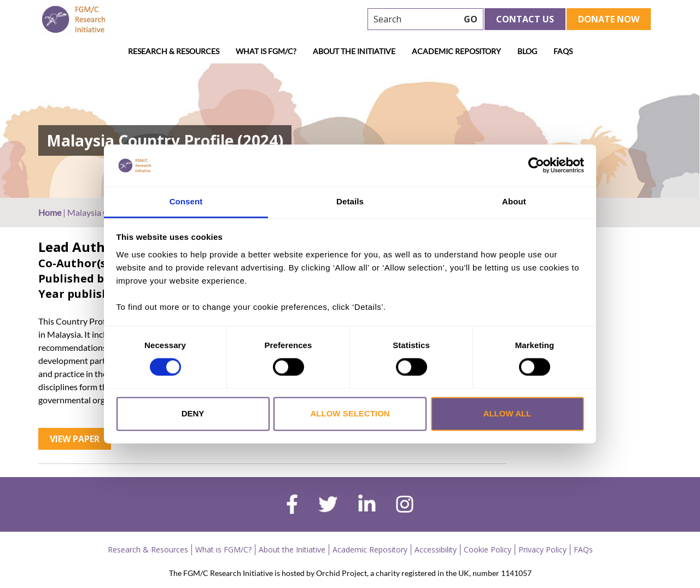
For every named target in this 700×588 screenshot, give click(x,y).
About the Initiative (354, 51)
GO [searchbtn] (471, 19)
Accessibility (436, 549)
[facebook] (292, 505)
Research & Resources (174, 51)
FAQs (563, 51)
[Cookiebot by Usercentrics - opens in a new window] (536, 166)
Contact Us (525, 19)
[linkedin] (367, 505)
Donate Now (609, 19)
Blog (527, 51)
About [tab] (514, 201)
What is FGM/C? (266, 51)
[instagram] (405, 505)
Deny (193, 413)
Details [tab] (350, 201)
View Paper (75, 439)
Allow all (507, 413)
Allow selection (350, 413)
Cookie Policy (488, 549)
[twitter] (328, 505)
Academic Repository (456, 51)
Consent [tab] (186, 201)
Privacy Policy (542, 549)
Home (50, 212)
